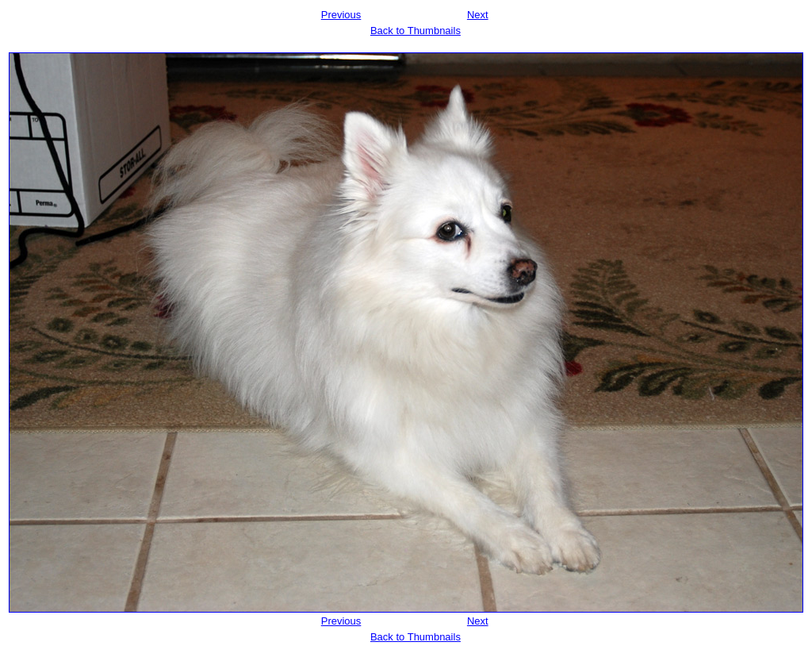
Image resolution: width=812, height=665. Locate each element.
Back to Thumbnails (416, 31)
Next (478, 15)
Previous (341, 15)
